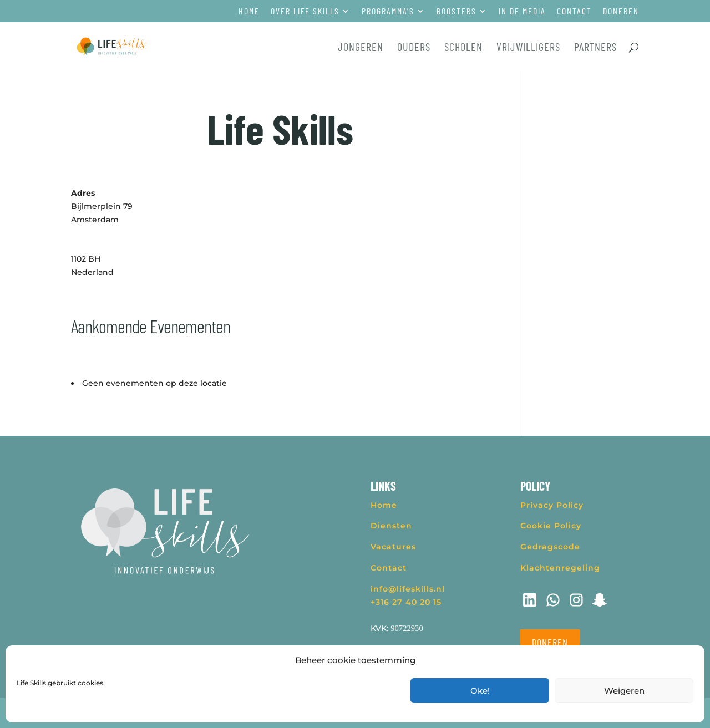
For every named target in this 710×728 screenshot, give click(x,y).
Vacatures (393, 547)
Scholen (463, 48)
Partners (595, 48)
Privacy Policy (552, 505)
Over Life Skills (305, 11)
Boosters (457, 11)
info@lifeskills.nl (408, 589)
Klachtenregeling (560, 568)
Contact (574, 11)
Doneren (621, 11)
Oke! (480, 691)
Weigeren (624, 691)
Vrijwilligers (528, 48)
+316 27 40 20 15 (406, 602)
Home (249, 11)
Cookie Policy (551, 526)
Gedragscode (550, 547)
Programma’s (388, 11)
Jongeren (361, 48)
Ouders (414, 48)
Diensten (391, 526)
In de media (522, 11)
